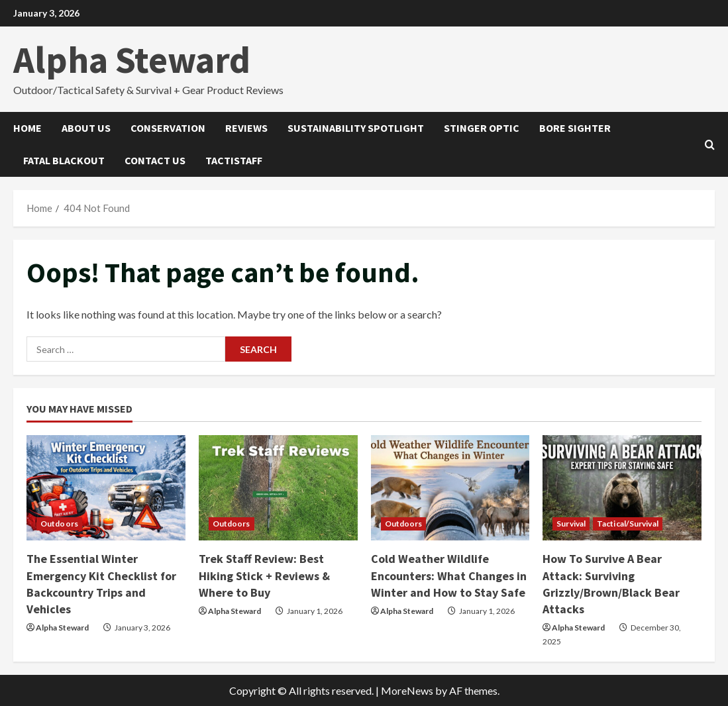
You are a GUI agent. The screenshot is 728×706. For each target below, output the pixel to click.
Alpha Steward (132, 60)
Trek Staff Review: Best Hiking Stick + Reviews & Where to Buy (264, 575)
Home (27, 128)
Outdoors (59, 524)
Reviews (246, 128)
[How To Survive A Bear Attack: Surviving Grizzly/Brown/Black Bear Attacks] (622, 488)
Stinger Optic (482, 128)
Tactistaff (234, 160)
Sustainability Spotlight (356, 128)
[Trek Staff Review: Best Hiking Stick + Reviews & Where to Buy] (278, 488)
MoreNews (407, 690)
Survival (571, 524)
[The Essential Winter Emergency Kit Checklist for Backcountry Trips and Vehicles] (106, 488)
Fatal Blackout (64, 160)
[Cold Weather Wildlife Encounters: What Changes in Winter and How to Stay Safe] (450, 488)
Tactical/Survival (628, 524)
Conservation (168, 128)
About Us (86, 128)
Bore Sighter (575, 128)
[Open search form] (710, 144)
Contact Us (155, 160)
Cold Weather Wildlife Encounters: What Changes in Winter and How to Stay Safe (449, 575)
